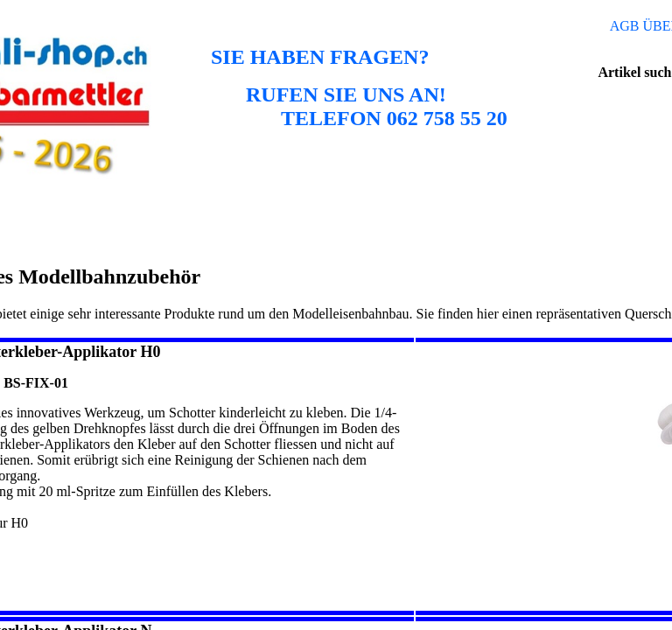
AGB (625, 26)
